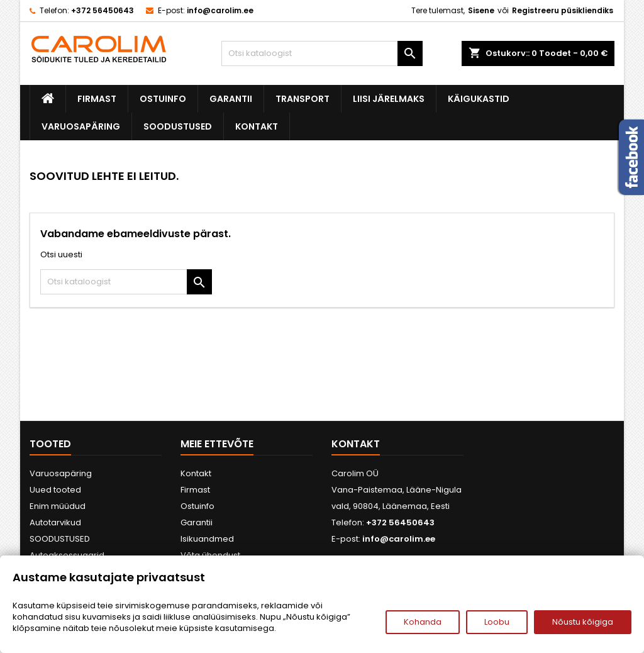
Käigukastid (479, 99)
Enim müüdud (58, 506)
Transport (303, 99)
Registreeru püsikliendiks (563, 10)
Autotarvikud (55, 522)
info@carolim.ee (220, 10)
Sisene (481, 10)
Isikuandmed (207, 539)
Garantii (231, 99)
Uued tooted (55, 490)
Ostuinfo (163, 99)
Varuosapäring (81, 126)
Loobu (497, 622)
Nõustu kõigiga (583, 622)
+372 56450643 (103, 10)
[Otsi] (322, 53)
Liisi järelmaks (389, 99)
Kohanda (423, 622)
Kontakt (257, 126)
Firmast (97, 99)
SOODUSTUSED (178, 126)
